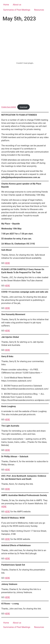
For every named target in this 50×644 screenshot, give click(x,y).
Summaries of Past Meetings (17, 10)
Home (6, 5)
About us (17, 5)
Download (23, 107)
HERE (7, 263)
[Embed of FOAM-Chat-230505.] (25, 63)
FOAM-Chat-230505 (9, 107)
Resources (39, 10)
